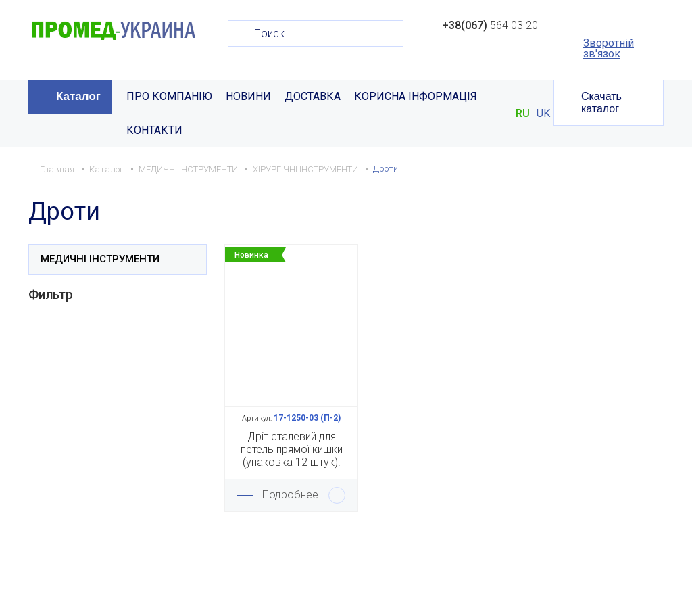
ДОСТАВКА (313, 96)
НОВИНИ (248, 96)
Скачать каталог (601, 102)
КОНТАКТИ (154, 130)
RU (523, 114)
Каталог (78, 96)
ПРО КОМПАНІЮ (169, 96)
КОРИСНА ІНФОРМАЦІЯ (416, 96)
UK (543, 114)
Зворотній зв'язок (609, 49)
